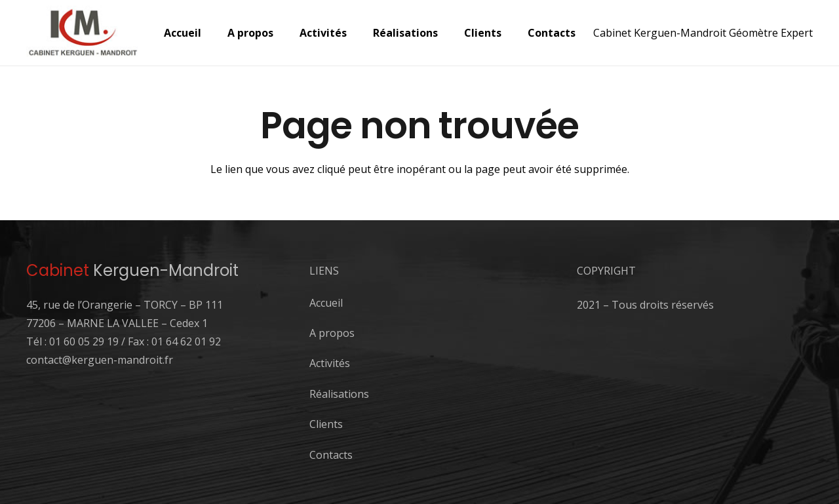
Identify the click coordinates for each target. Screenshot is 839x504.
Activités (330, 363)
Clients (326, 424)
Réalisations (339, 394)
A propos (332, 333)
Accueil (326, 303)
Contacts (331, 455)
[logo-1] (83, 33)
